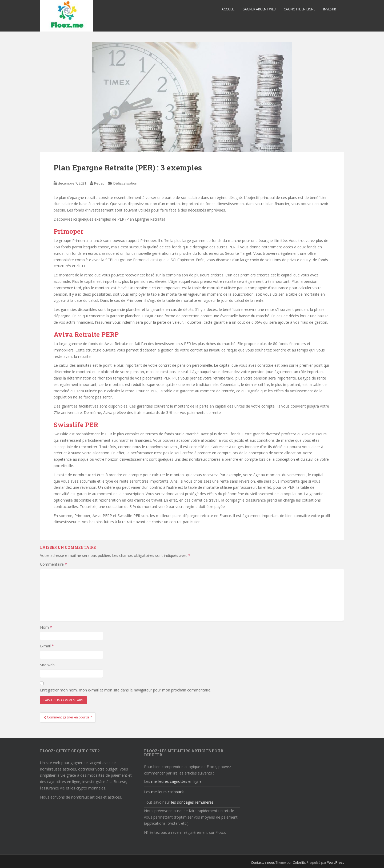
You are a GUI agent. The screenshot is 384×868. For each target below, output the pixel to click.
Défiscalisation (125, 183)
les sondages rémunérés (192, 802)
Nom (46, 627)
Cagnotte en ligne (299, 9)
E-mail (47, 646)
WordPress (336, 863)
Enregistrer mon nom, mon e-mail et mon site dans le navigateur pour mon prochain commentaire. (126, 690)
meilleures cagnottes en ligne (176, 781)
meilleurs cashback (167, 792)
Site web (47, 665)
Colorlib (299, 863)
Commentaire (53, 564)
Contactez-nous (263, 863)
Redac (99, 183)
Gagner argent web (259, 9)
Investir (330, 9)
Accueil (228, 9)
